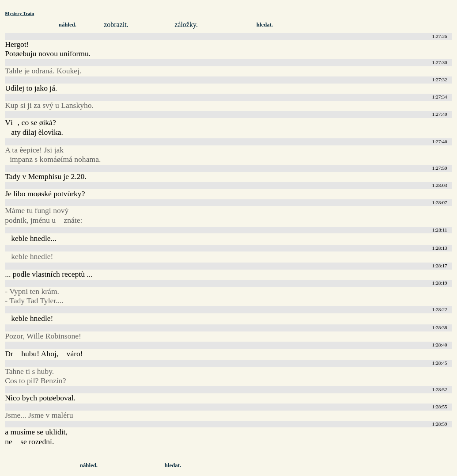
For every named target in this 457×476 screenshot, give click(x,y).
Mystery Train (19, 13)
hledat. (265, 25)
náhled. (68, 25)
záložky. (186, 25)
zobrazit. (116, 25)
